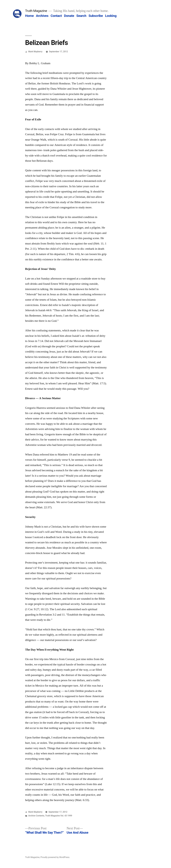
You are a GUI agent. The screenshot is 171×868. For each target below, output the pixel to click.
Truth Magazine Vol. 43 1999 (59, 816)
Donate (69, 16)
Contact (56, 16)
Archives (42, 16)
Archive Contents (36, 816)
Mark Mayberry (35, 52)
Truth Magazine (36, 11)
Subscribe (96, 16)
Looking (111, 16)
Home (29, 16)
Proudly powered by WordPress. (55, 857)
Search (81, 16)
